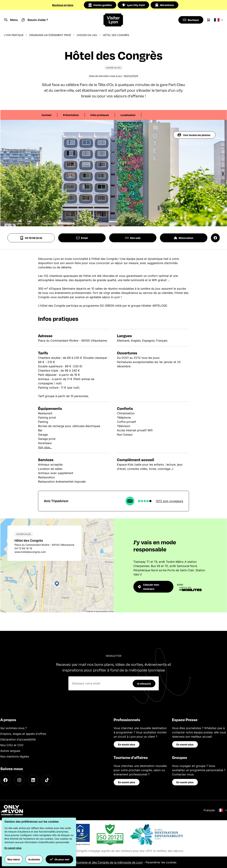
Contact (47, 115)
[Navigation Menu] (11, 20)
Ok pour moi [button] (59, 859)
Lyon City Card (133, 5)
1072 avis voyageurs (169, 501)
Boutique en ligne (63, 5)
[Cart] (209, 20)
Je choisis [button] (34, 859)
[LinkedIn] (33, 780)
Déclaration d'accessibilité (18, 739)
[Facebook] (5, 780)
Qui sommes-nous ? (14, 728)
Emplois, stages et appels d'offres (23, 734)
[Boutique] (190, 20)
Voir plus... (45, 447)
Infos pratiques (100, 115)
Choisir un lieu (87, 35)
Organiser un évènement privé (50, 35)
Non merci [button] (14, 859)
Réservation (184, 238)
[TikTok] (47, 780)
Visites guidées (100, 5)
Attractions (164, 5)
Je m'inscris (144, 684)
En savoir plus (127, 744)
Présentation (71, 115)
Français (215, 810)
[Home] (113, 20)
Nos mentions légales (15, 756)
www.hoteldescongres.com (30, 552)
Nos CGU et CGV (12, 745)
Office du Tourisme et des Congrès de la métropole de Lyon (102, 862)
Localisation (128, 115)
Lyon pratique (14, 35)
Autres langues (10, 751)
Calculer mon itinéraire (149, 587)
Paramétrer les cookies (161, 862)
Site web (133, 238)
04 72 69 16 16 (31, 238)
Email (82, 238)
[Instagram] (19, 780)
